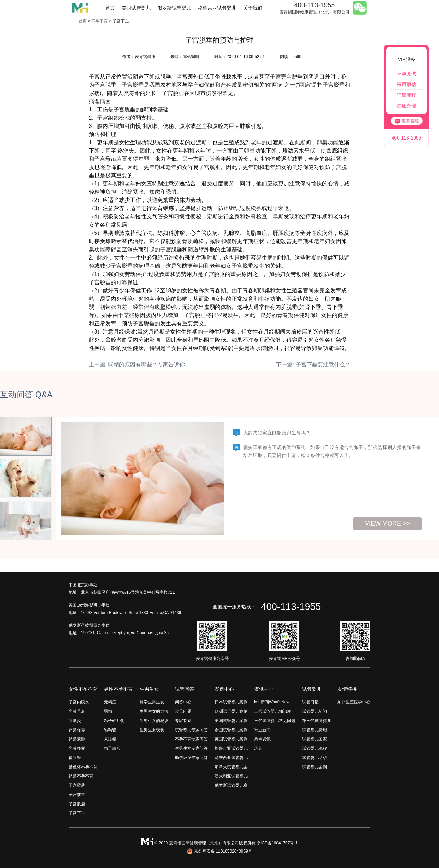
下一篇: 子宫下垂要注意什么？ (313, 365)
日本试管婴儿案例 (231, 702)
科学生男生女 (152, 702)
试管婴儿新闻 (315, 711)
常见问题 (183, 711)
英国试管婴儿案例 (231, 739)
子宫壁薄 (77, 785)
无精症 (110, 702)
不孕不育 (99, 21)
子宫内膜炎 (79, 702)
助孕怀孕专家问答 (191, 758)
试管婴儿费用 (315, 730)
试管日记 (310, 702)
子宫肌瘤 (77, 804)
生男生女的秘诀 (154, 721)
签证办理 (406, 106)
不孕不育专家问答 (191, 739)
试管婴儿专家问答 (191, 730)
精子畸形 (112, 748)
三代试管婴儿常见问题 (275, 721)
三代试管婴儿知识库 (273, 711)
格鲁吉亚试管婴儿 (217, 8)
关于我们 (253, 8)
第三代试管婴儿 (317, 721)
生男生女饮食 (152, 730)
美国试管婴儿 (136, 8)
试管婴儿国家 (315, 739)
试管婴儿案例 (315, 767)
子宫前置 (77, 795)
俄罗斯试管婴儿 (174, 8)
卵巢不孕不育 (81, 776)
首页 (110, 8)
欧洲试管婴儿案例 (231, 711)
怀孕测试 (406, 74)
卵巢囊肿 (77, 739)
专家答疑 (183, 721)
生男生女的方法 (154, 711)
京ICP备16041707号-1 (277, 843)
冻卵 (258, 748)
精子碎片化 (114, 721)
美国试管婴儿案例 (231, 721)
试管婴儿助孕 (315, 758)
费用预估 (406, 84)
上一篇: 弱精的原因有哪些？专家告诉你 (137, 365)
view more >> (387, 523)
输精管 (110, 730)
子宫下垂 (77, 813)
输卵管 (75, 758)
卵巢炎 (75, 721)
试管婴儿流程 (315, 748)
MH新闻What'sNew (272, 702)
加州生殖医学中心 (354, 702)
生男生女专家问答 (191, 748)
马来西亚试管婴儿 (231, 758)
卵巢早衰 (77, 711)
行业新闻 (262, 730)
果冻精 (110, 739)
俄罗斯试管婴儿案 (231, 785)
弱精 (108, 711)
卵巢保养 (77, 730)
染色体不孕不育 (83, 767)
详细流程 (406, 95)
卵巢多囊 (77, 748)
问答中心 (183, 702)
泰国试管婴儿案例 (231, 730)
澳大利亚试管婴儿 (231, 776)
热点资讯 (262, 739)
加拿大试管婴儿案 (231, 767)
